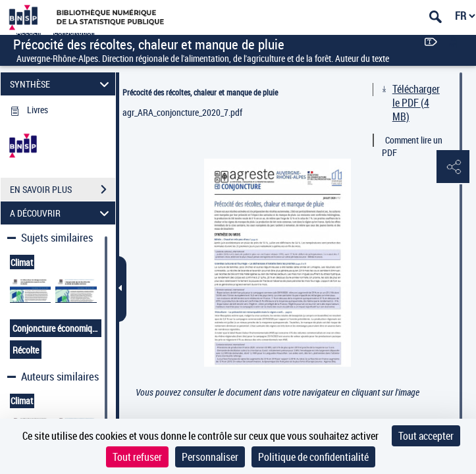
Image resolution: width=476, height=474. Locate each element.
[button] (453, 167)
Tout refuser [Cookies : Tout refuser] (137, 457)
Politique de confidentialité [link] (313, 457)
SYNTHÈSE (61, 84)
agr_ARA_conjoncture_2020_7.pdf (182, 112)
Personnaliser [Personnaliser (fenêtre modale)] (210, 457)
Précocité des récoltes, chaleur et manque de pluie (200, 92)
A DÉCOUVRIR (61, 213)
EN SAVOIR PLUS (63, 190)
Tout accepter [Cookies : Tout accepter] (426, 436)
